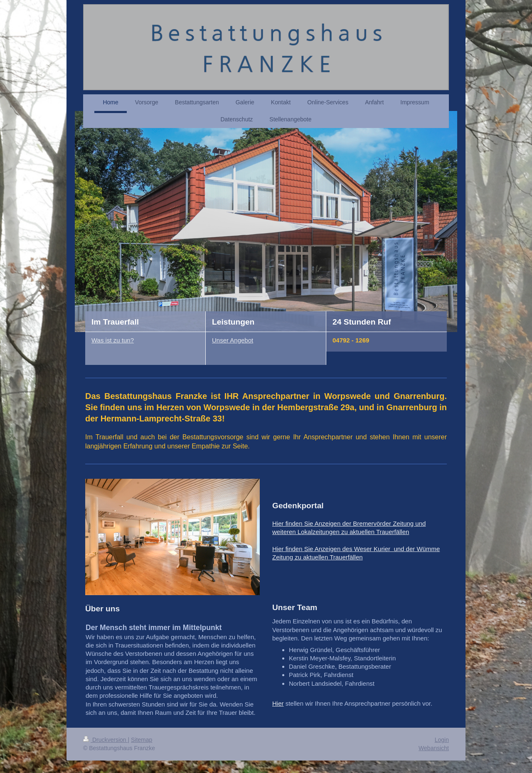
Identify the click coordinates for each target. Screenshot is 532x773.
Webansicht (434, 748)
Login (442, 740)
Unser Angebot (233, 340)
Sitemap (142, 740)
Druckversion (105, 740)
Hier (278, 703)
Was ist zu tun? (113, 340)
